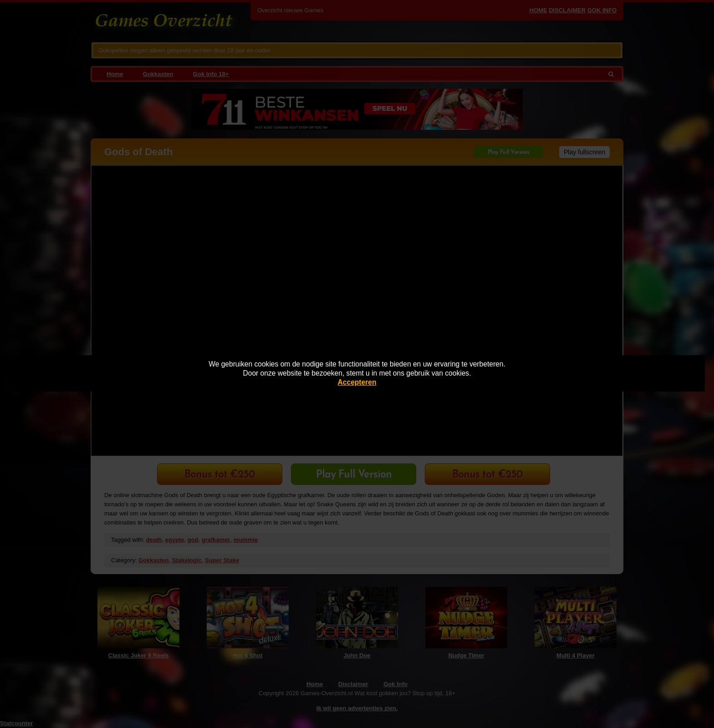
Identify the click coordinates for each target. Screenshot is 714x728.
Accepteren (357, 382)
